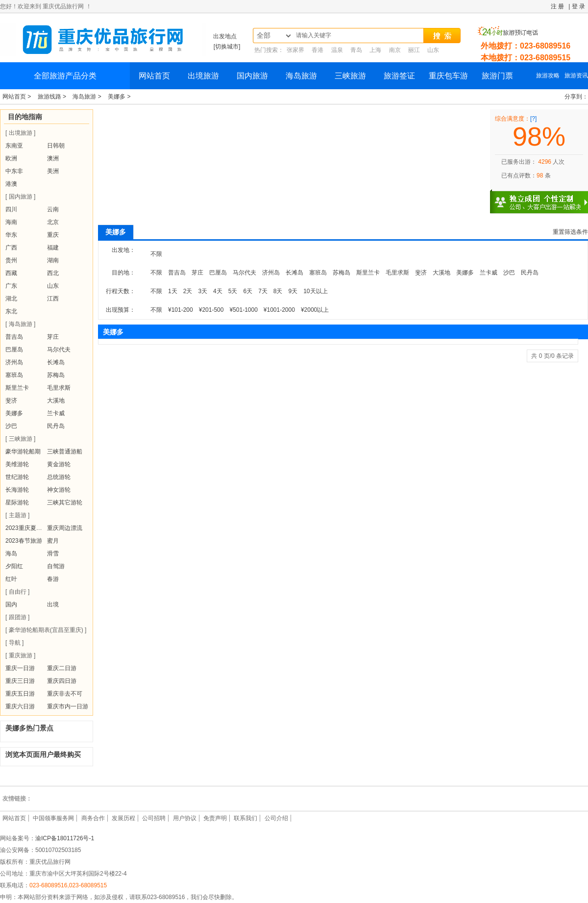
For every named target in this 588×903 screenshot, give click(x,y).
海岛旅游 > (88, 97)
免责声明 (215, 818)
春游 (53, 579)
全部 (264, 36)
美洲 (53, 171)
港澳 (11, 184)
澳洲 (53, 158)
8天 (278, 291)
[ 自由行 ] (17, 592)
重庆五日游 (20, 694)
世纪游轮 (17, 477)
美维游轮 (17, 464)
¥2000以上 (315, 310)
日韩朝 (56, 146)
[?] (533, 119)
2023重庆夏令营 (27, 528)
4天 (218, 291)
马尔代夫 (59, 350)
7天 (263, 291)
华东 (11, 235)
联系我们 (245, 818)
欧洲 (11, 158)
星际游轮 (17, 502)
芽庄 (53, 337)
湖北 (11, 299)
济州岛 (14, 362)
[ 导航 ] (14, 643)
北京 (53, 222)
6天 (248, 291)
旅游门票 (497, 76)
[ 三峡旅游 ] (20, 439)
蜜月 (53, 541)
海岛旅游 (301, 76)
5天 (233, 291)
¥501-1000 (243, 310)
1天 (173, 291)
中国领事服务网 (53, 818)
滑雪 (53, 553)
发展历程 (123, 818)
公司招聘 (154, 818)
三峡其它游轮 (65, 502)
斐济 (11, 401)
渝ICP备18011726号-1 (65, 838)
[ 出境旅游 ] (20, 133)
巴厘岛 (14, 350)
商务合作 (93, 818)
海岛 (11, 553)
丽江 (414, 50)
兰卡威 (56, 413)
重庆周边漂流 (65, 528)
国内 (11, 604)
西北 (53, 273)
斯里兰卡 (17, 388)
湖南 (53, 260)
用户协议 (185, 818)
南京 (395, 50)
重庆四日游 (62, 681)
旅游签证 (399, 76)
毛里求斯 (59, 388)
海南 (11, 222)
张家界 (295, 50)
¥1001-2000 (279, 310)
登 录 (578, 6)
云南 (53, 209)
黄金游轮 (59, 464)
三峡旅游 (350, 76)
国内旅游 (252, 76)
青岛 (356, 50)
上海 (375, 50)
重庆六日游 (20, 706)
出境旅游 (203, 76)
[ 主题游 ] (17, 515)
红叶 (11, 579)
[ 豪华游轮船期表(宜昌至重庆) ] (46, 630)
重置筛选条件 (570, 232)
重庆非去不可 (65, 694)
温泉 (337, 50)
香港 (318, 50)
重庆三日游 (20, 681)
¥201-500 (211, 310)
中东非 (14, 171)
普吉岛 (14, 337)
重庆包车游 (448, 76)
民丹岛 (56, 426)
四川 (11, 209)
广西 (11, 248)
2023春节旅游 (24, 541)
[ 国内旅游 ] (20, 197)
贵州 (11, 260)
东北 (11, 311)
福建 (53, 248)
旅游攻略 (548, 75)
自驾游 (56, 566)
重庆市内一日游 (68, 706)
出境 (53, 604)
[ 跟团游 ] (17, 617)
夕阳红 (14, 566)
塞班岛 (14, 375)
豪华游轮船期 (23, 451)
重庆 (53, 235)
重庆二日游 (62, 668)
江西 (53, 299)
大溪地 (56, 401)
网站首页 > (18, 97)
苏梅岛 (56, 375)
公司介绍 (276, 818)
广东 (11, 286)
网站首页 (154, 76)
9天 (293, 291)
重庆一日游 (20, 668)
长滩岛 (56, 362)
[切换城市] (227, 47)
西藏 (11, 273)
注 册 (557, 6)
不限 (156, 254)
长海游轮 (17, 490)
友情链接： (17, 799)
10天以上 (315, 291)
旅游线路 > (53, 97)
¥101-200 (181, 310)
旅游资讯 (576, 75)
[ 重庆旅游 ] (20, 655)
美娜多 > (119, 97)
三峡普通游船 (65, 451)
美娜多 (14, 413)
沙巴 (11, 426)
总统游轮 (59, 477)
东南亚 (14, 146)
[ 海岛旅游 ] (20, 324)
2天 (188, 291)
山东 (433, 50)
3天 (203, 291)
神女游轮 (59, 490)
